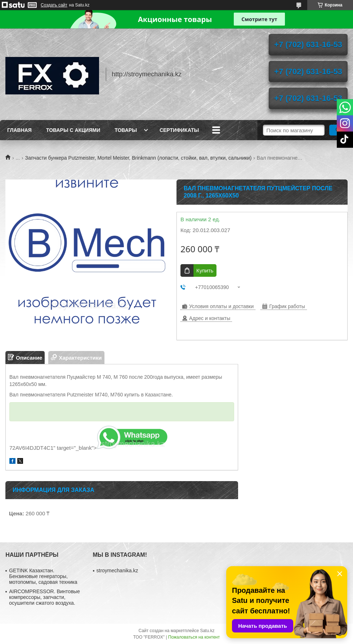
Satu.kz (207, 631)
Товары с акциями (73, 130)
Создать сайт (54, 5)
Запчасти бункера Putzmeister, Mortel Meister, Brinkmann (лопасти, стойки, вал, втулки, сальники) (138, 158)
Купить (205, 270)
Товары (126, 130)
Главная (19, 130)
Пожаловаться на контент (194, 637)
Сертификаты (179, 130)
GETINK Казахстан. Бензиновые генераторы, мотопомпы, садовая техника (43, 576)
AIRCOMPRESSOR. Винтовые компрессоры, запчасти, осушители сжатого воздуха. (44, 597)
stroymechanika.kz (117, 570)
